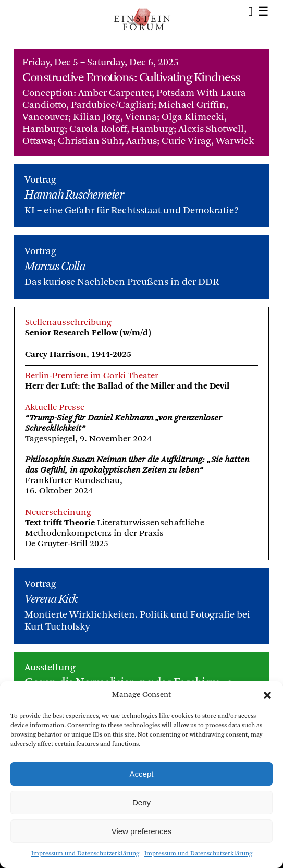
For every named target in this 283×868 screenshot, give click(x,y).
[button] (267, 695)
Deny (141, 803)
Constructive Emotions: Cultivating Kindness (131, 78)
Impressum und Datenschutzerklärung (85, 854)
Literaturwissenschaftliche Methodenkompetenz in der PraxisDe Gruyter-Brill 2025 (115, 533)
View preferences (142, 831)
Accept (142, 774)
